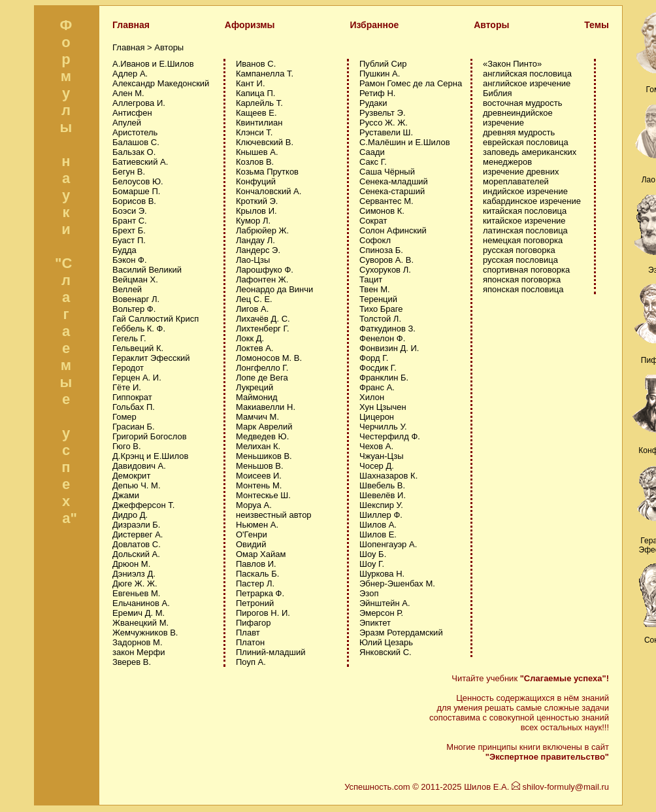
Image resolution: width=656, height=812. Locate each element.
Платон (250, 642)
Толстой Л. (380, 319)
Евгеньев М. (136, 593)
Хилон (372, 397)
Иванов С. (256, 64)
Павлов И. (256, 564)
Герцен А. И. (137, 378)
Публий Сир (383, 64)
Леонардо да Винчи (274, 289)
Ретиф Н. (377, 93)
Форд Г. (374, 358)
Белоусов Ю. (138, 181)
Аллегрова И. (139, 103)
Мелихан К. (258, 446)
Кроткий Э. (257, 201)
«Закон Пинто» (512, 64)
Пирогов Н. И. (263, 613)
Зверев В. (132, 662)
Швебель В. (382, 485)
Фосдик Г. (378, 368)
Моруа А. (254, 505)
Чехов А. (376, 446)
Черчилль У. (383, 427)
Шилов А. (378, 525)
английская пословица (527, 74)
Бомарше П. (136, 191)
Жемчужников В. (145, 633)
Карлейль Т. (259, 103)
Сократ (373, 221)
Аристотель (135, 132)
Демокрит (131, 476)
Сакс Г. (373, 162)
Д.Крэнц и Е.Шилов (150, 456)
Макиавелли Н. (266, 407)
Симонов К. (382, 211)
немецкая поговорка (523, 240)
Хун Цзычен (383, 407)
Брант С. (130, 221)
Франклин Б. (384, 378)
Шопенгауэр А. (388, 544)
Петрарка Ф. (260, 593)
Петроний (255, 603)
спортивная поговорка (526, 270)
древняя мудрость (519, 132)
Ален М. (128, 93)
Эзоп (369, 593)
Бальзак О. (134, 152)
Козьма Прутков (267, 172)
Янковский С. (385, 652)
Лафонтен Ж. (262, 279)
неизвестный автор (274, 515)
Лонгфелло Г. (262, 368)
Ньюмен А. (257, 525)
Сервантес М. (386, 201)
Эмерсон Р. (381, 613)
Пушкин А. (380, 74)
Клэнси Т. (254, 132)
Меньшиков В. (264, 456)
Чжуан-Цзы (382, 456)
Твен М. (375, 289)
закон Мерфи (139, 652)
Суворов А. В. (386, 260)
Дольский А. (136, 554)
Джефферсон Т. (143, 505)
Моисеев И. (259, 476)
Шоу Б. (373, 554)
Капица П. (255, 93)
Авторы (491, 25)
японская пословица (523, 289)
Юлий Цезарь (386, 642)
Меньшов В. (260, 466)
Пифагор (253, 623)
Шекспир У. (381, 505)
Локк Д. (250, 338)
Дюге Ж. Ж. (135, 584)
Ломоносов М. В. (269, 358)
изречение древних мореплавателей (521, 177)
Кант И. (251, 83)
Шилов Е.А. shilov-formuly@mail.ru (536, 787)
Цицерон (377, 417)
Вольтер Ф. (134, 309)
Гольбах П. (134, 407)
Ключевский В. (265, 142)
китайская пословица (525, 211)
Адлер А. (130, 74)
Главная (131, 25)
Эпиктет (375, 623)
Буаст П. (129, 240)
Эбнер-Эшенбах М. (397, 584)
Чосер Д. (377, 466)
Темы (597, 25)
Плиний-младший (271, 652)
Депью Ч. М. (137, 485)
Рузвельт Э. (383, 113)
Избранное (374, 25)
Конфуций (256, 181)
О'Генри (252, 534)
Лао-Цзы (253, 260)
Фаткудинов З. (387, 329)
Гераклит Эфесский (151, 358)
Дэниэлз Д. (134, 574)
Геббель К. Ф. (139, 329)
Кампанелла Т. (265, 74)
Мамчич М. (257, 417)
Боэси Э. (130, 211)
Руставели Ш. (386, 132)
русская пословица (520, 260)
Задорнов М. (138, 642)
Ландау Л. (255, 240)
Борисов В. (134, 201)
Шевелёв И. (383, 495)
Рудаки (373, 103)
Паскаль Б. (257, 574)
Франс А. (377, 387)
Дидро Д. (130, 515)
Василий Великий (147, 270)
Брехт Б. (129, 230)
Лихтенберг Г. (263, 329)
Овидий (251, 544)
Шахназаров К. (388, 476)
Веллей (127, 289)
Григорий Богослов (150, 436)
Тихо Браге (381, 309)
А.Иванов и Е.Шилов (153, 64)
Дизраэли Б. (136, 525)
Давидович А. (139, 466)
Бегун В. (129, 172)
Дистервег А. (138, 534)
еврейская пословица (526, 142)
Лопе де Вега (262, 378)
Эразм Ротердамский (401, 633)
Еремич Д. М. (139, 613)
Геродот (128, 368)
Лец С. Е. (254, 299)
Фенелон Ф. (382, 338)
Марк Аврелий (264, 427)
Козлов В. (255, 162)
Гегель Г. (129, 338)
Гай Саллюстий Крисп (156, 319)
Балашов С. (136, 142)
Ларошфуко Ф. (265, 270)
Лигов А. (252, 309)
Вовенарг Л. (136, 299)
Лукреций (254, 387)
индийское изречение (525, 191)
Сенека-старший (392, 191)
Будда (124, 250)
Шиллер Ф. (381, 515)
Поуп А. (251, 662)
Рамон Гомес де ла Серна (411, 83)
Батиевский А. (140, 162)
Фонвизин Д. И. (389, 348)
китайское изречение (524, 221)
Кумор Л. (253, 221)
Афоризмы (250, 25)
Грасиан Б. (134, 427)
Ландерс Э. (258, 250)
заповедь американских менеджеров (530, 157)
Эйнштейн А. (385, 603)
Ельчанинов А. (141, 603)
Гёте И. (127, 387)
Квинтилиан (259, 123)
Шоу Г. (372, 564)
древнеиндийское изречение (518, 118)
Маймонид (257, 397)
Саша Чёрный (387, 172)
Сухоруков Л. (385, 270)
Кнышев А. (257, 152)
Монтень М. (259, 485)
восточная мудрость (523, 103)
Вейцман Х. (135, 279)
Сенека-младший (394, 181)
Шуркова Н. (382, 574)
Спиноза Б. (381, 250)
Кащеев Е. (256, 113)
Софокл (375, 240)
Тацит (371, 279)
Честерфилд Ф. (390, 436)
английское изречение (527, 83)
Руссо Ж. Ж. (384, 123)
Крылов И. (256, 211)
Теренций (378, 299)
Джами (126, 495)
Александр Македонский (161, 83)
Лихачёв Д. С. (263, 319)
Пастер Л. (255, 584)
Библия (498, 93)
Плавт (248, 633)
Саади (372, 152)
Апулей (127, 123)
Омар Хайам (261, 554)
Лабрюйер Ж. (262, 230)
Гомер (124, 417)
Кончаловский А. (269, 191)
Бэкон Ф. (130, 260)
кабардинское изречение (532, 201)
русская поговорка (519, 250)
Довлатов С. (137, 544)
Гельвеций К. (138, 348)
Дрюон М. (131, 564)
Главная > (133, 47)
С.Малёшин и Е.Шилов (405, 142)
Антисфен (132, 113)
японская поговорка (522, 279)
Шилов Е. (378, 534)
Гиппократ (132, 397)
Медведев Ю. (262, 436)
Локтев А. (254, 348)
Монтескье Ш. (263, 495)
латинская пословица (525, 230)
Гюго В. (127, 446)
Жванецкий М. (140, 623)
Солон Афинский (393, 230)
